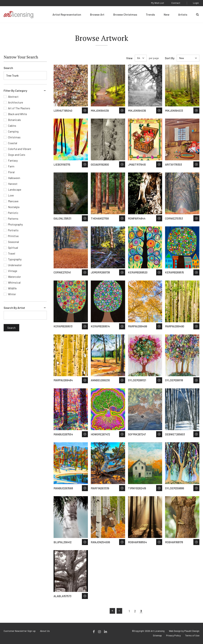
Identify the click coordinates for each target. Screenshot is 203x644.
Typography (15, 259)
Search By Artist (14, 308)
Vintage (13, 271)
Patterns (13, 219)
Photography (15, 224)
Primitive (13, 236)
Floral (11, 172)
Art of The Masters (19, 108)
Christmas (14, 137)
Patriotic (13, 213)
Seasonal (13, 242)
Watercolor (14, 277)
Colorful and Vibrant (20, 149)
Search (8, 68)
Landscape (15, 190)
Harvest (13, 184)
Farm (11, 166)
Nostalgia (14, 207)
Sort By (170, 58)
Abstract (13, 97)
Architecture (16, 102)
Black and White (18, 114)
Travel (12, 253)
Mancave (13, 201)
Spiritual (13, 248)
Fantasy (13, 161)
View (129, 58)
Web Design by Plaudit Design (184, 631)
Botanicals (14, 120)
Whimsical (14, 283)
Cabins (12, 126)
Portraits (13, 230)
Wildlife (12, 288)
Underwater (15, 265)
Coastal (13, 143)
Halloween (14, 178)
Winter (12, 294)
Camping (13, 131)
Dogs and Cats (17, 155)
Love (11, 195)
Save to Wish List (85, 110)
